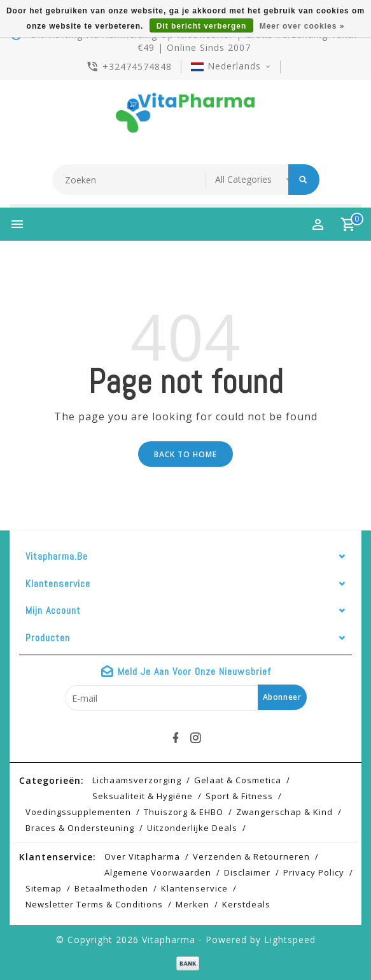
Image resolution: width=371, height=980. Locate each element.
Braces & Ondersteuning (80, 828)
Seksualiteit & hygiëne (143, 796)
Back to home (185, 454)
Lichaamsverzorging (137, 780)
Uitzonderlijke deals (192, 828)
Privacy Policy (314, 872)
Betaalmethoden (111, 888)
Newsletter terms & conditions (94, 904)
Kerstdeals (246, 904)
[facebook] (176, 738)
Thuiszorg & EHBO (184, 812)
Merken (192, 904)
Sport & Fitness (239, 796)
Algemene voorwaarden (158, 872)
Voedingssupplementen (78, 812)
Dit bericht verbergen (202, 26)
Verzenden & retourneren (251, 856)
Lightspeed (290, 940)
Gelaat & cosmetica (238, 780)
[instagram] (195, 738)
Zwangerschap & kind (284, 812)
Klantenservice (194, 888)
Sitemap (44, 888)
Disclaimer (247, 872)
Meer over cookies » (302, 26)
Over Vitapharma (142, 856)
